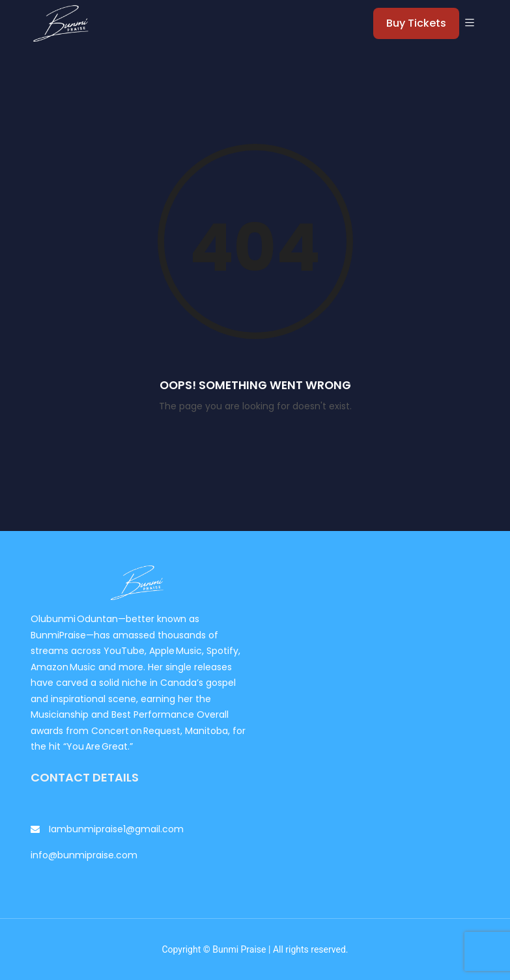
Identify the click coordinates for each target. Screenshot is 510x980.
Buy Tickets (416, 23)
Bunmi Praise (239, 949)
